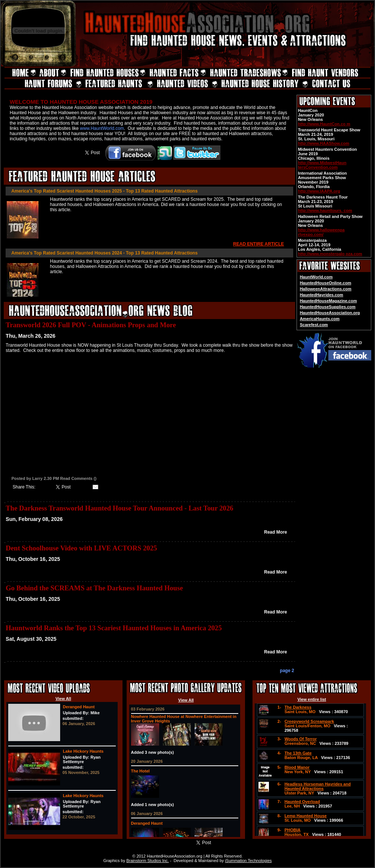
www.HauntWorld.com (102, 128)
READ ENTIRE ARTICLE (258, 244)
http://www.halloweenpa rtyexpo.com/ (321, 232)
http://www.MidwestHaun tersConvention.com (322, 165)
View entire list (312, 699)
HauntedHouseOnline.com (326, 283)
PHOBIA (293, 830)
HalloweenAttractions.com (326, 289)
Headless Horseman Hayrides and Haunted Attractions (318, 786)
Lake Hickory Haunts (83, 751)
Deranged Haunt (79, 707)
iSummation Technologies (248, 861)
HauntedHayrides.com (322, 295)
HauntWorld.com (316, 277)
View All (63, 699)
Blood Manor (297, 767)
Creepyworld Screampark (309, 721)
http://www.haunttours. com (325, 210)
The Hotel (140, 771)
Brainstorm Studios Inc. (148, 861)
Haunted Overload (302, 802)
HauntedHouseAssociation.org (330, 313)
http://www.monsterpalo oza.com (330, 254)
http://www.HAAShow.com (324, 143)
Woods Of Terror (301, 739)
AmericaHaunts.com (320, 319)
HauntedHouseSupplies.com (328, 307)
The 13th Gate (298, 753)
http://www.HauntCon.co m (324, 124)
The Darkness (298, 707)
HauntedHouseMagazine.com (328, 301)
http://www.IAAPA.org (319, 191)
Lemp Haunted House (306, 816)
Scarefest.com (314, 325)
